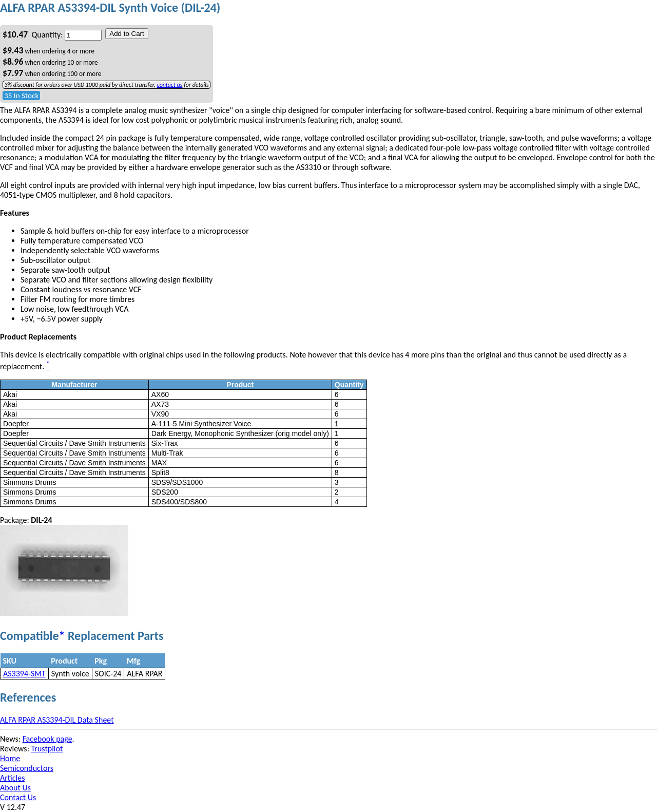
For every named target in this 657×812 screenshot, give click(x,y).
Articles (12, 778)
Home (10, 758)
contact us (170, 85)
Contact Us (18, 797)
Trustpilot (47, 749)
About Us (15, 788)
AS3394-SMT (24, 674)
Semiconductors (27, 768)
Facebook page (47, 739)
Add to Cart (127, 34)
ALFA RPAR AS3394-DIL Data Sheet (57, 720)
